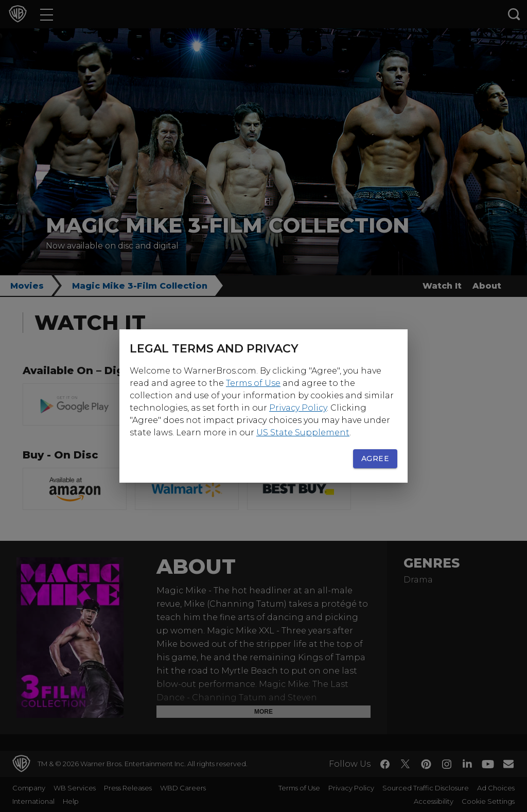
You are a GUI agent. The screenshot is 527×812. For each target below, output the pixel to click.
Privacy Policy (298, 408)
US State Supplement (303, 433)
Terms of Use (253, 383)
